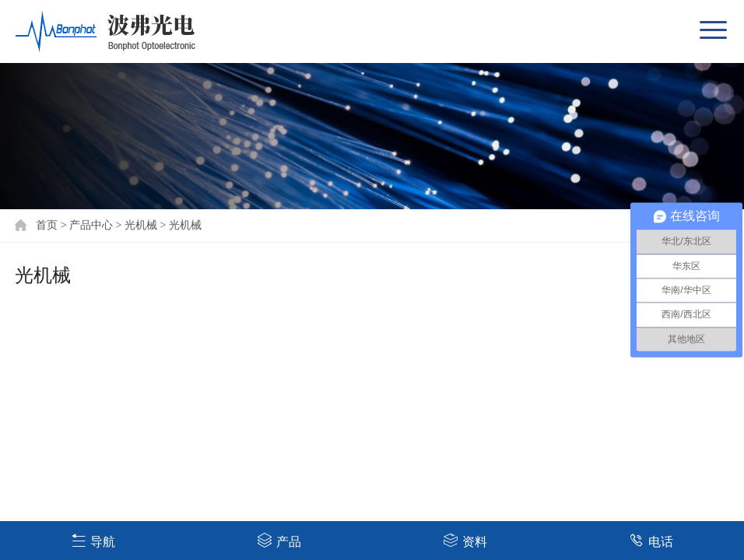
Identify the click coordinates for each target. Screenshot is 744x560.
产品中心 (91, 225)
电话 (651, 540)
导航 (93, 540)
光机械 (141, 225)
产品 (279, 540)
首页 (47, 225)
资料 (465, 540)
